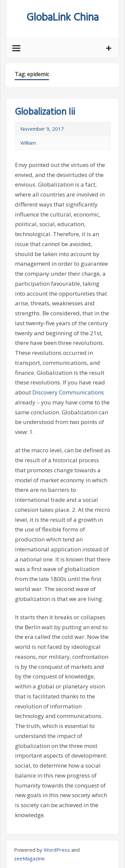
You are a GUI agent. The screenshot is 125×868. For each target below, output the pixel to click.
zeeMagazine (29, 858)
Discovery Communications (68, 392)
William (28, 143)
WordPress (57, 850)
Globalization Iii (45, 112)
